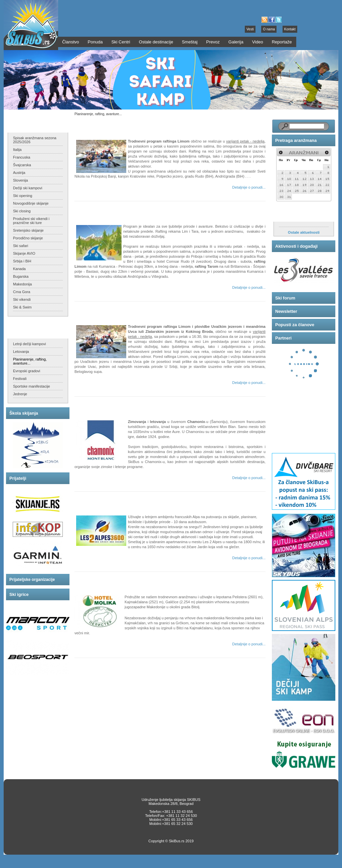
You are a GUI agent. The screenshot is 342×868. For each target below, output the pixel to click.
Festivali (20, 379)
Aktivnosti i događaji (296, 246)
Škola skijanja (24, 413)
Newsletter (286, 311)
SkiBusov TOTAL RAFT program (114, 210)
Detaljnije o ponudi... (249, 187)
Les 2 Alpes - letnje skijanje (109, 501)
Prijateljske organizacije (32, 580)
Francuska (22, 157)
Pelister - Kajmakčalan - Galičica (114, 581)
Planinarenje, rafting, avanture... (30, 361)
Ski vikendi (22, 299)
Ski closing (22, 211)
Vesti (250, 29)
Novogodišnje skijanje (31, 203)
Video (258, 42)
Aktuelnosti (287, 215)
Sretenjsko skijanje (28, 230)
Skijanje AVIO (24, 253)
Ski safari (21, 246)
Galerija (236, 42)
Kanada (19, 269)
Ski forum (285, 298)
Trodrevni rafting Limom (106, 125)
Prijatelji (18, 478)
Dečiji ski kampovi (28, 188)
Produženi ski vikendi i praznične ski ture (31, 221)
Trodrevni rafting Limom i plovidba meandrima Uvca (135, 311)
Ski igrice (19, 594)
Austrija (19, 173)
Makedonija (22, 284)
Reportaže (282, 42)
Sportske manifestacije (32, 386)
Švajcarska (22, 165)
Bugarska (21, 276)
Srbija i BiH (22, 261)
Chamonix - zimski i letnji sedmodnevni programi (132, 406)
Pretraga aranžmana (296, 140)
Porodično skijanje (28, 238)
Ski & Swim (22, 307)
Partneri (283, 338)
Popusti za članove (295, 325)
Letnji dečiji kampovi (29, 344)
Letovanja (21, 352)
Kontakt (290, 29)
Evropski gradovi (27, 371)
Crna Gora (22, 292)
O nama (269, 29)
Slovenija (21, 180)
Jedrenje (20, 394)
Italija (17, 150)
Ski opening (23, 196)
